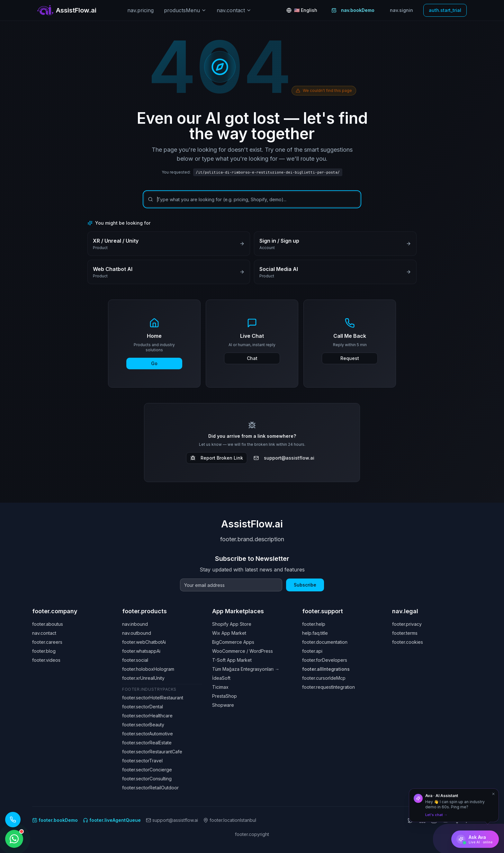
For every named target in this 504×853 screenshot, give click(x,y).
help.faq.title (315, 633)
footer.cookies (408, 642)
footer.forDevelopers (325, 660)
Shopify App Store (232, 624)
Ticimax (220, 687)
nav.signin (401, 10)
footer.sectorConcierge (147, 770)
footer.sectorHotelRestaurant (153, 698)
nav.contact (234, 10)
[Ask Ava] (475, 839)
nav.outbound (137, 633)
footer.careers (47, 642)
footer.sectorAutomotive (148, 734)
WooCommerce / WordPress (243, 651)
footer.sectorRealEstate (147, 743)
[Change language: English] (302, 10)
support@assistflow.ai (284, 458)
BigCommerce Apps (233, 642)
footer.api (312, 651)
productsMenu (185, 10)
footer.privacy (407, 624)
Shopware (223, 705)
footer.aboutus (48, 624)
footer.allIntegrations (326, 669)
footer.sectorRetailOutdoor (150, 788)
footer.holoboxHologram (148, 669)
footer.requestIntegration (328, 687)
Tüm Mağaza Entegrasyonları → (246, 669)
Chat (252, 358)
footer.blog (44, 651)
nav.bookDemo (353, 10)
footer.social (135, 660)
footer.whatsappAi (141, 651)
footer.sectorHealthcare (147, 716)
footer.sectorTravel (142, 761)
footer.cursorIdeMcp (324, 678)
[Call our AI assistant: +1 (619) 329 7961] (13, 820)
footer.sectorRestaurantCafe (152, 752)
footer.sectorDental (143, 707)
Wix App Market (229, 633)
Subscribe (305, 585)
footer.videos (46, 660)
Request (350, 358)
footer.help (314, 624)
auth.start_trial (445, 10)
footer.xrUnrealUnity (143, 678)
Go (154, 363)
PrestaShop (225, 696)
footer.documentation (325, 642)
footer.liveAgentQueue (112, 820)
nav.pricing (140, 10)
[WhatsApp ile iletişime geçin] (14, 839)
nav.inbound (135, 624)
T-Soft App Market (232, 660)
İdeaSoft (221, 678)
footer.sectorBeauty (143, 725)
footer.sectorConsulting (147, 779)
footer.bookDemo (55, 820)
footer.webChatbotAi (144, 642)
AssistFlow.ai (252, 524)
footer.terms (405, 633)
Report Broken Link (217, 458)
